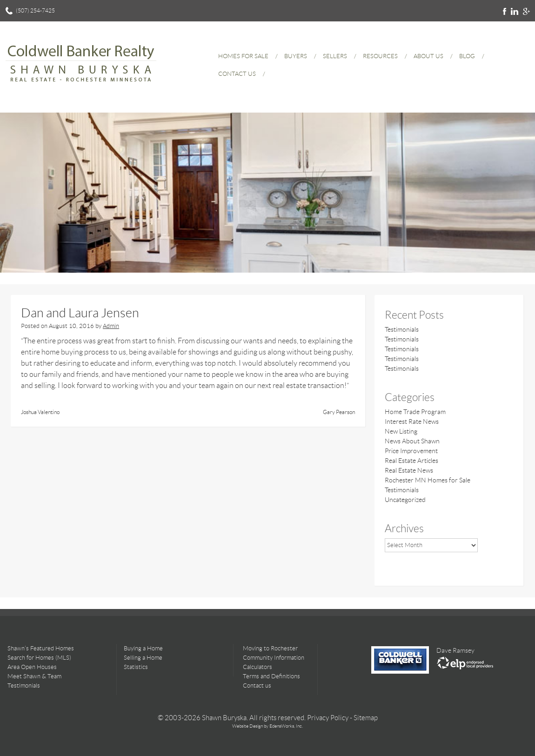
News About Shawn (412, 441)
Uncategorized (405, 500)
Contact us (257, 686)
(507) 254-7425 (35, 10)
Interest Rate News (412, 421)
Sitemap (366, 718)
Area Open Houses (32, 667)
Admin (111, 326)
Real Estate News (409, 470)
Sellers (335, 56)
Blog (467, 56)
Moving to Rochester (270, 648)
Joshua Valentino (40, 412)
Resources (380, 56)
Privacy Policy (328, 718)
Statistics (136, 667)
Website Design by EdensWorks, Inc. (267, 726)
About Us (428, 56)
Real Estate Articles (411, 461)
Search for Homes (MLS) (39, 658)
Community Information (274, 658)
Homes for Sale (243, 56)
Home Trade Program (415, 412)
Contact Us (237, 74)
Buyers (296, 56)
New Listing (401, 431)
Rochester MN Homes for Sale (428, 480)
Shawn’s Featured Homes (41, 648)
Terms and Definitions (271, 676)
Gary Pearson (339, 412)
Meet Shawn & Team (34, 676)
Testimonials (402, 329)
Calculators (257, 667)
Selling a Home (143, 658)
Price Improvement (411, 451)
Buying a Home (143, 648)
